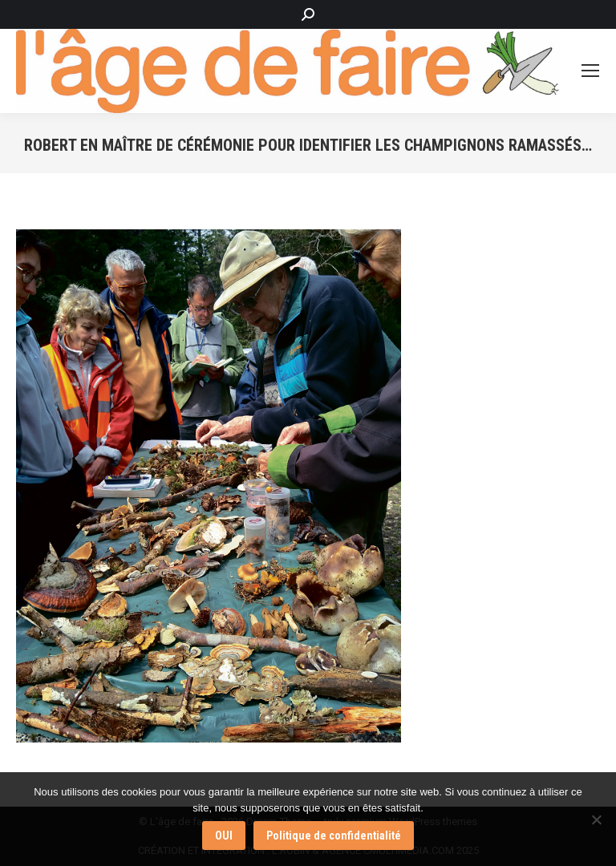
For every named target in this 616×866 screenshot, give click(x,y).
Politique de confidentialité (334, 836)
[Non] (596, 819)
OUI (224, 836)
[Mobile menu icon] (590, 71)
